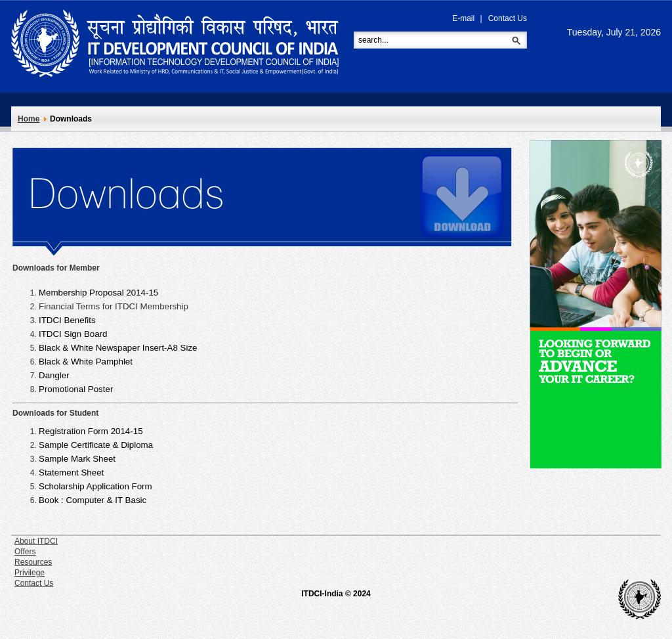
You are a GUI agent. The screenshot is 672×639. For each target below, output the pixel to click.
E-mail (463, 18)
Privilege (30, 573)
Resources (33, 562)
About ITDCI (36, 541)
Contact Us (508, 18)
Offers (25, 552)
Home (29, 119)
